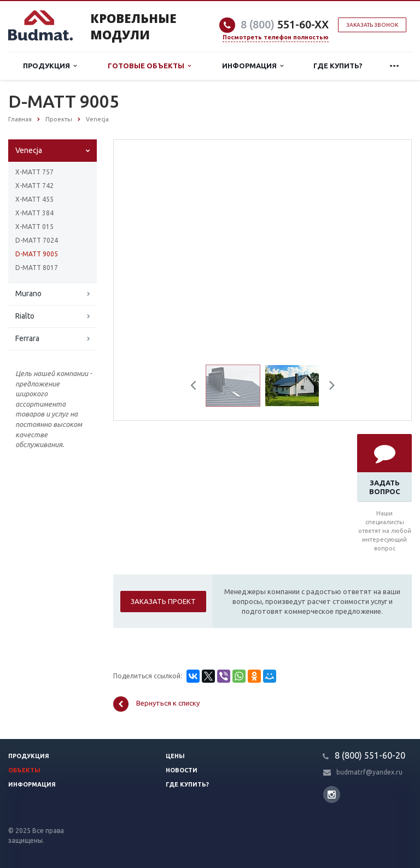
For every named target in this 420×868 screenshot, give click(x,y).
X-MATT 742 (34, 186)
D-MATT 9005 (37, 254)
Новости (182, 770)
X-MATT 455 (34, 199)
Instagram (332, 794)
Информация (253, 66)
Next (328, 387)
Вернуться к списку (156, 704)
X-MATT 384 (34, 213)
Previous (197, 387)
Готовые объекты (149, 66)
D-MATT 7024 (37, 240)
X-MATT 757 (34, 172)
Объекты (24, 770)
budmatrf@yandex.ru (369, 772)
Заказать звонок (372, 25)
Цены (175, 756)
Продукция (50, 66)
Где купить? (338, 66)
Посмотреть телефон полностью (276, 37)
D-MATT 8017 (37, 268)
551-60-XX (285, 24)
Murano (28, 294)
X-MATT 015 (34, 227)
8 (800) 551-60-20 (370, 755)
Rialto (25, 316)
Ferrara (27, 338)
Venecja (29, 150)
